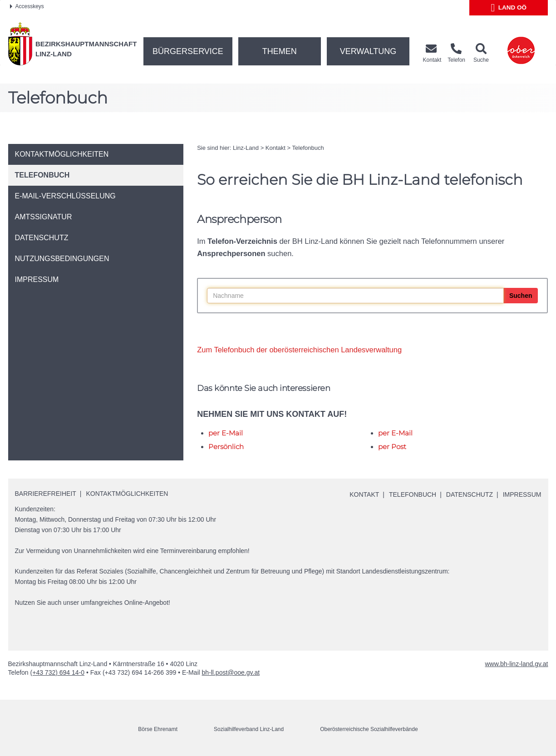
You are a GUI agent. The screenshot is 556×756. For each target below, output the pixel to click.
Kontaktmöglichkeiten (127, 494)
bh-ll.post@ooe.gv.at (231, 672)
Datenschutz (470, 494)
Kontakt (276, 148)
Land (509, 8)
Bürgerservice (188, 51)
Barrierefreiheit (46, 494)
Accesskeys (27, 6)
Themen (280, 51)
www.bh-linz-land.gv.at (516, 664)
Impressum (522, 494)
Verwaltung (368, 51)
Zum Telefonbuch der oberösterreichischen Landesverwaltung (299, 350)
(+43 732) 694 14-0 (57, 672)
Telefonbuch (308, 148)
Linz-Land (246, 148)
